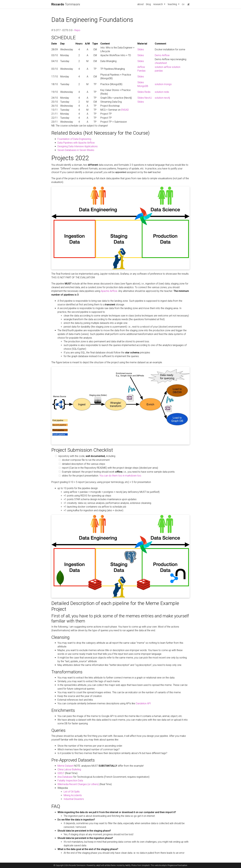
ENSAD (125, 110)
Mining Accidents (73, 795)
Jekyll (98, 865)
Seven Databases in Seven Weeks (76, 150)
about (140, 4)
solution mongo (163, 84)
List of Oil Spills (72, 792)
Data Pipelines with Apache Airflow (76, 143)
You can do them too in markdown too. (121, 476)
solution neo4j (162, 98)
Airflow (141, 67)
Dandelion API (143, 703)
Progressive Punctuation (177, 865)
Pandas (141, 71)
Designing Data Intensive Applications (78, 146)
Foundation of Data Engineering (74, 139)
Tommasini (66, 4)
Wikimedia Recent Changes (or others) (78, 784)
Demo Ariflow (162, 55)
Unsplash (146, 865)
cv (183, 4)
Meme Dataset (65, 766)
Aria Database (65, 777)
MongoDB (143, 86)
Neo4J (148, 98)
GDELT (61, 773)
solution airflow (163, 67)
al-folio (108, 865)
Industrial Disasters (74, 799)
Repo (77, 30)
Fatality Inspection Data (70, 781)
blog (148, 4)
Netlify (128, 865)
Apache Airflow (109, 291)
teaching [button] (173, 4)
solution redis (162, 92)
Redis (147, 92)
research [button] (158, 4)
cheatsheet (161, 63)
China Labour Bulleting (69, 769)
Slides (141, 49)
